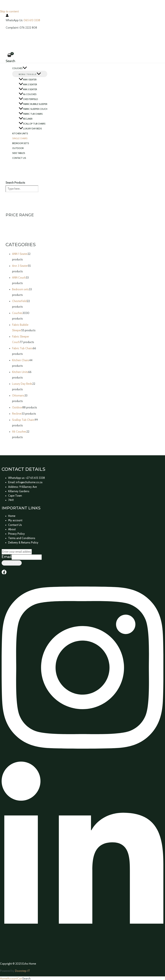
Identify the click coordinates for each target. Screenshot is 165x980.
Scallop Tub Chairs (32, 124)
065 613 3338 (32, 20)
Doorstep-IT (22, 971)
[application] (25, 68)
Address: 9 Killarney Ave (22, 487)
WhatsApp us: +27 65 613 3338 (26, 478)
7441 (11, 500)
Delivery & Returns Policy (23, 543)
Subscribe (12, 563)
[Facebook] (4, 574)
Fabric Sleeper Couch (33, 109)
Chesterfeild (28, 99)
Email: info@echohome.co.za (25, 482)
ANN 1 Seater (28, 80)
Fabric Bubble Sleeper (33, 104)
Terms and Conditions (22, 538)
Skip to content (9, 11)
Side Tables (19, 153)
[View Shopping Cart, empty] (9, 55)
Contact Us (19, 158)
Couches (20, 68)
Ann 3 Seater (28, 89)
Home (12, 516)
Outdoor (18, 148)
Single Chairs (20, 138)
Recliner (26, 119)
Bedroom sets (21, 143)
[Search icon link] (10, 61)
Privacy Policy (16, 534)
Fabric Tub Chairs (31, 114)
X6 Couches (28, 94)
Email (7, 557)
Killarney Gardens (19, 491)
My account (15, 520)
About (12, 529)
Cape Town (15, 496)
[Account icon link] (7, 16)
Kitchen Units (20, 133)
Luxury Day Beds (30, 129)
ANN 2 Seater (28, 84)
